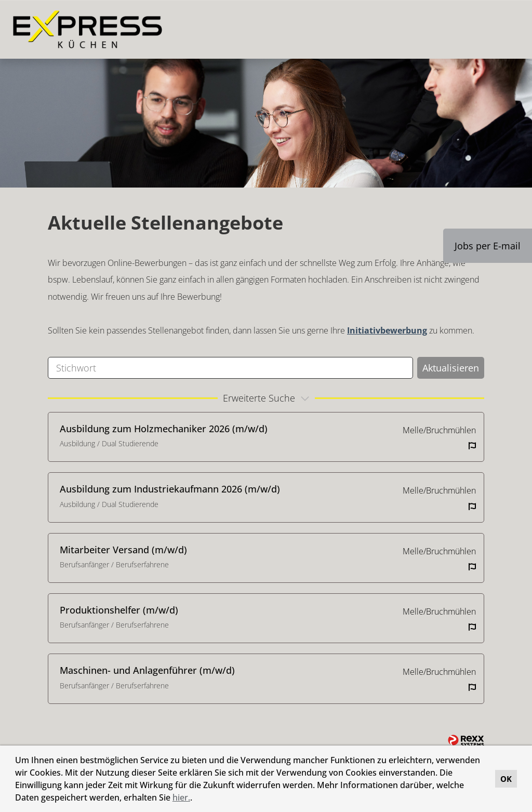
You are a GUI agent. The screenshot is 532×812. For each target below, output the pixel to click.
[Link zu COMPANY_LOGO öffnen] (88, 29)
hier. (181, 797)
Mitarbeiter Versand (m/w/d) (123, 550)
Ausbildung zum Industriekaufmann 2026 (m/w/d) (170, 489)
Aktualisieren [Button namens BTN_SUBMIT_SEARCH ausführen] (451, 368)
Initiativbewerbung (387, 330)
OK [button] (506, 779)
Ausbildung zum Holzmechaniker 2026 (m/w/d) (164, 429)
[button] (196, 799)
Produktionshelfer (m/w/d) (119, 610)
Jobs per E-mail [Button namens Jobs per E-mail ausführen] (488, 246)
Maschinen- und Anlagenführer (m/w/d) (147, 670)
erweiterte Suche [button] (268, 398)
